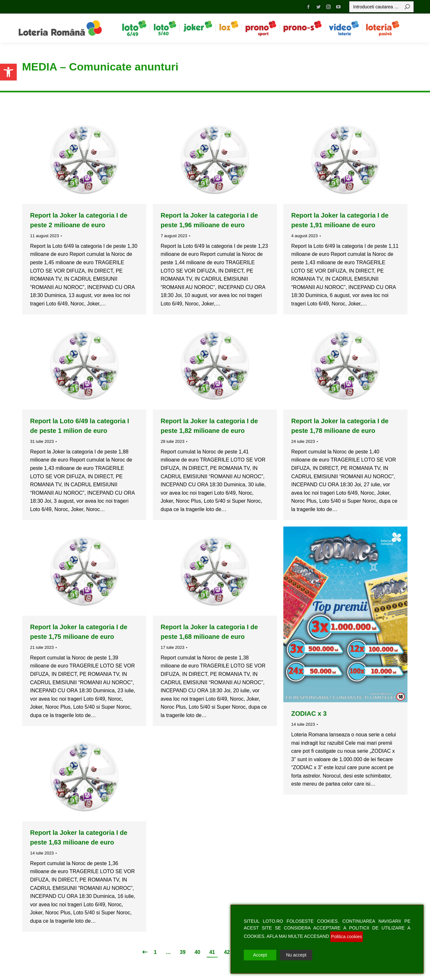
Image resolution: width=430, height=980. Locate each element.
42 (227, 952)
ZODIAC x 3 (309, 714)
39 (183, 952)
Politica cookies (347, 937)
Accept (260, 955)
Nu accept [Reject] (296, 955)
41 (212, 952)
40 (197, 952)
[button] (8, 72)
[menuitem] (134, 28)
